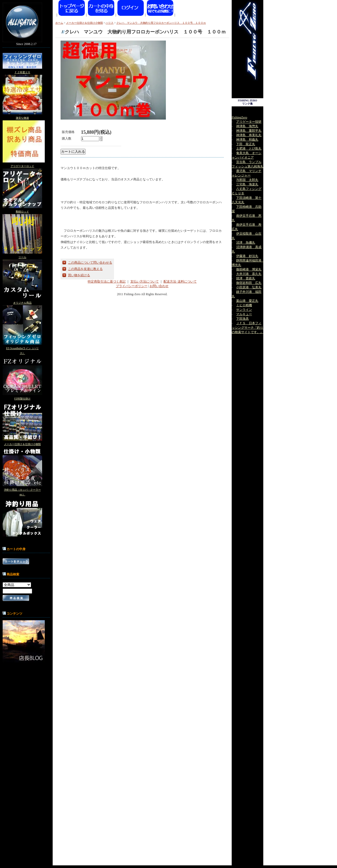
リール (22, 257)
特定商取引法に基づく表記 (107, 282)
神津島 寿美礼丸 (249, 135)
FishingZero (239, 117)
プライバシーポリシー (132, 286)
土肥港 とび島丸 (249, 149)
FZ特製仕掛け (22, 399)
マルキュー (244, 314)
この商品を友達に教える (85, 269)
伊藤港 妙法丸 (247, 256)
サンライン (244, 310)
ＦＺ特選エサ (22, 72)
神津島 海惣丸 (247, 126)
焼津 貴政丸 (246, 278)
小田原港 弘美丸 (249, 287)
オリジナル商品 (22, 303)
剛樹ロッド (22, 212)
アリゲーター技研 (249, 122)
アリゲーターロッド (22, 166)
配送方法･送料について (180, 282)
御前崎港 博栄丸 (249, 269)
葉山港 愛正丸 (247, 301)
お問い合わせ (159, 286)
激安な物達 (22, 118)
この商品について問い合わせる (90, 263)
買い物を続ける (79, 275)
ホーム (59, 23)
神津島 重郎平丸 (249, 131)
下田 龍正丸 (246, 144)
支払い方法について (145, 282)
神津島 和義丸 (247, 140)
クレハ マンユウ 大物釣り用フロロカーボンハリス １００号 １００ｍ (161, 23)
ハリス (110, 23)
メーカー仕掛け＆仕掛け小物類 (22, 444)
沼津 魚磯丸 (246, 243)
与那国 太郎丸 (247, 180)
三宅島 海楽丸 (247, 184)
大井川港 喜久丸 (249, 274)
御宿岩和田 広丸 (249, 283)
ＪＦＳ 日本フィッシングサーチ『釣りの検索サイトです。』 (247, 328)
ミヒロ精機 (244, 305)
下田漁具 (242, 319)
